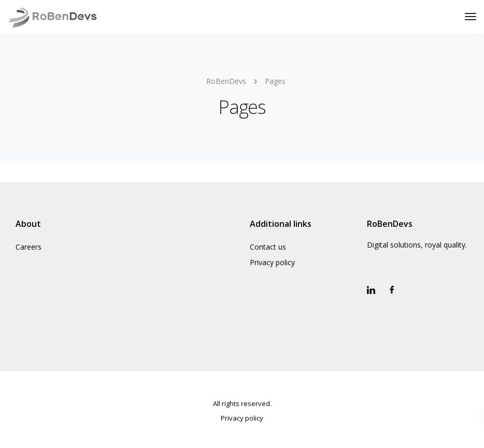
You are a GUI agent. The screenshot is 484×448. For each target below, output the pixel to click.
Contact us (268, 247)
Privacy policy (272, 262)
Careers (29, 247)
